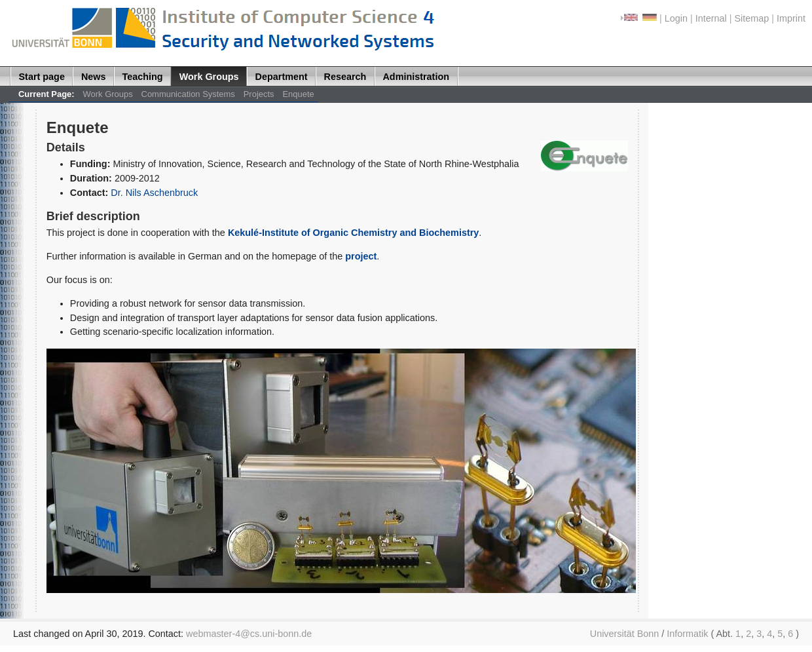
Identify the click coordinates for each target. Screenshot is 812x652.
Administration (416, 77)
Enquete (298, 94)
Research (345, 77)
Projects (259, 94)
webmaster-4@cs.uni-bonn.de (249, 634)
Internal (711, 18)
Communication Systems (188, 94)
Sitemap (751, 18)
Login (676, 18)
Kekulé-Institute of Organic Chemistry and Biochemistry (353, 233)
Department (282, 77)
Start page (42, 77)
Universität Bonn (625, 634)
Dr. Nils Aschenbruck (154, 193)
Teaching (143, 77)
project (361, 256)
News (94, 77)
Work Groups (209, 77)
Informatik (687, 634)
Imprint (791, 18)
